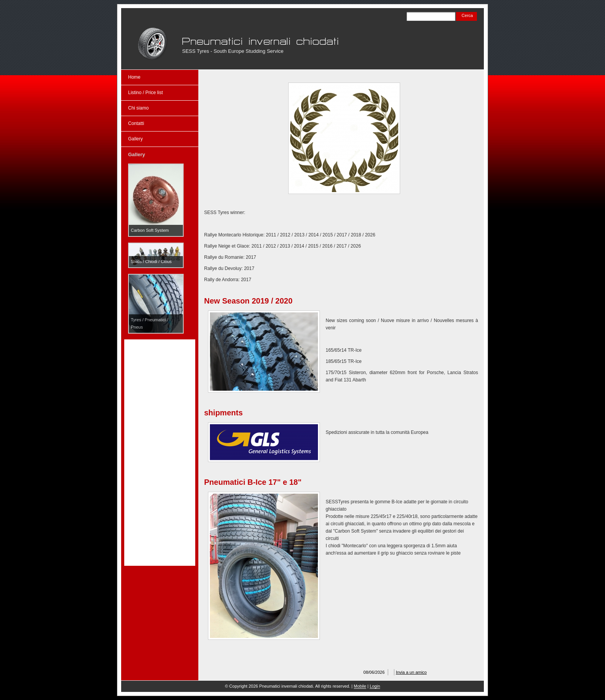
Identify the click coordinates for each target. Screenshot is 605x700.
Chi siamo (138, 108)
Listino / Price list (145, 93)
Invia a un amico (411, 672)
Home (134, 77)
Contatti (136, 123)
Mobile (360, 686)
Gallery (135, 139)
